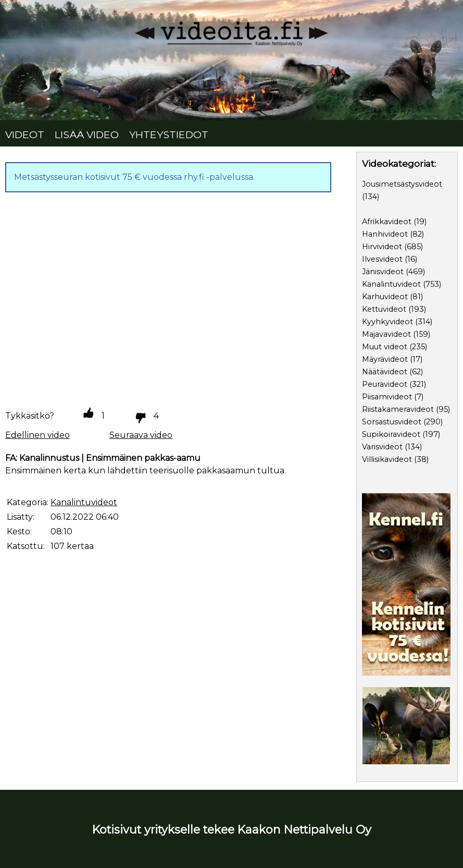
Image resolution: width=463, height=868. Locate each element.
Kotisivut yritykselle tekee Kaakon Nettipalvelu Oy (232, 829)
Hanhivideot (385, 234)
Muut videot (385, 347)
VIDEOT (25, 135)
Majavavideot (386, 334)
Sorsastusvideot (392, 422)
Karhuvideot (385, 297)
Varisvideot (382, 447)
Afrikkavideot (387, 222)
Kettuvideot (384, 309)
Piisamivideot (387, 397)
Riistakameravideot (398, 409)
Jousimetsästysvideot (402, 184)
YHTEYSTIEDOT (169, 135)
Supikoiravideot (391, 434)
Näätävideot (385, 372)
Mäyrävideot (385, 359)
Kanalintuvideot (391, 284)
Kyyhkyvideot (387, 322)
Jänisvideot (383, 272)
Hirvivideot (382, 247)
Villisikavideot (387, 459)
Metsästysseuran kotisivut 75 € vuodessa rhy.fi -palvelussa (134, 177)
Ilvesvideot (382, 259)
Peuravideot (385, 384)
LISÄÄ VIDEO (87, 135)
